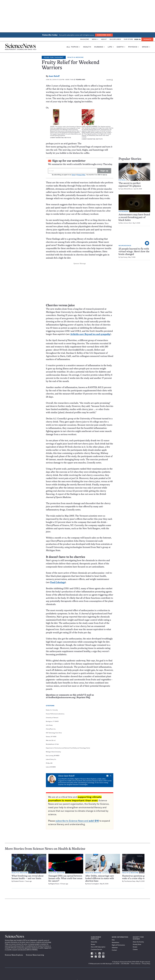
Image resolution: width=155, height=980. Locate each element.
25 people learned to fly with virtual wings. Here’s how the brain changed (134, 252)
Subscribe (94, 942)
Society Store (137, 944)
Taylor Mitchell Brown (127, 189)
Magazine (85, 39)
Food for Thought (54, 57)
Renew (93, 944)
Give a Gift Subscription (98, 947)
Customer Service (96, 949)
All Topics (73, 47)
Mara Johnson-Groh (126, 223)
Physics (133, 47)
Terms (73, 175)
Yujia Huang (124, 257)
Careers (135, 949)
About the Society (138, 942)
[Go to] (53, 740)
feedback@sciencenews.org (62, 698)
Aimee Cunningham (93, 884)
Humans (99, 47)
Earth (121, 47)
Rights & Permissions (118, 945)
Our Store (128, 39)
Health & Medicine (75, 57)
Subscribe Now (104, 35)
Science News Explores (14, 955)
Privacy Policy (81, 175)
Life (111, 47)
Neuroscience (125, 246)
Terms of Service (136, 964)
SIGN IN (137, 39)
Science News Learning (35, 955)
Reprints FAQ (83, 698)
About (104, 39)
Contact (114, 950)
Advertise (115, 948)
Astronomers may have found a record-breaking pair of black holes (134, 218)
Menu (95, 39)
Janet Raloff (54, 76)
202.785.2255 (125, 964)
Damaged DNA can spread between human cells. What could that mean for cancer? (65, 878)
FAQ (113, 940)
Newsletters (116, 942)
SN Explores (115, 39)
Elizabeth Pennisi (19, 881)
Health (87, 47)
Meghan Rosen (55, 884)
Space (146, 47)
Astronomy (124, 211)
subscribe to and (77, 821)
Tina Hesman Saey (130, 881)
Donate (147, 39)
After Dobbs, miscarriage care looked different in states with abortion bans (100, 878)
